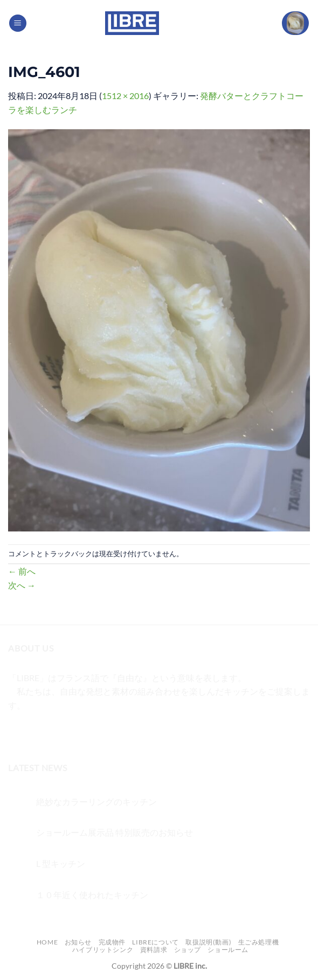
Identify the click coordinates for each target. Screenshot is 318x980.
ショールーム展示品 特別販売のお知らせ (115, 832)
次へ (22, 585)
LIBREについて (155, 942)
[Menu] (18, 23)
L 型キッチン (61, 863)
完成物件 (112, 942)
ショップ (188, 950)
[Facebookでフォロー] (18, 732)
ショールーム (228, 950)
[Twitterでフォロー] (57, 732)
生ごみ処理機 (259, 942)
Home (47, 942)
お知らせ (78, 942)
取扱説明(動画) (208, 942)
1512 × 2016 (125, 96)
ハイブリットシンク (103, 950)
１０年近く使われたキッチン (92, 895)
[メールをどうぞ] (76, 732)
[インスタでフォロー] (37, 732)
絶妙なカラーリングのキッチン (96, 801)
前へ (22, 571)
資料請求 (154, 950)
